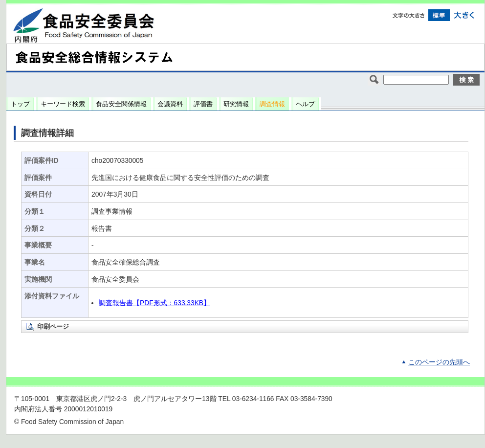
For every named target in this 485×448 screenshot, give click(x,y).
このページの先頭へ (439, 362)
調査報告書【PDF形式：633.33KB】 (154, 303)
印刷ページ (53, 326)
